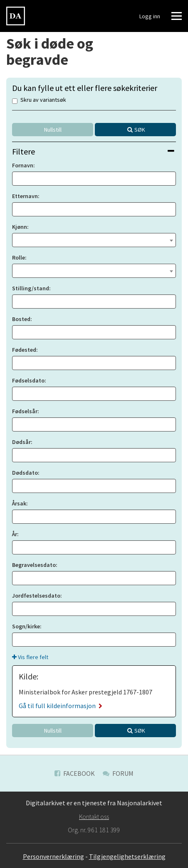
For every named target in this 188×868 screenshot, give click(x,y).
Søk (140, 130)
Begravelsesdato (34, 565)
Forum (118, 773)
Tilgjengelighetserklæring (127, 856)
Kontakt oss (94, 817)
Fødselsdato (28, 380)
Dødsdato (25, 473)
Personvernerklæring (53, 856)
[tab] (94, 151)
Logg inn (150, 16)
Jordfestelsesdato (36, 596)
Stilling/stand (31, 288)
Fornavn (23, 165)
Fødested (24, 350)
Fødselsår (25, 411)
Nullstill (53, 130)
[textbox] (94, 239)
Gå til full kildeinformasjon (61, 706)
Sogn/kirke (26, 626)
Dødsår (21, 442)
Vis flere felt (30, 657)
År (15, 534)
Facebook (75, 773)
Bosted (21, 319)
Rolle (19, 257)
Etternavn (25, 196)
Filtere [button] (93, 151)
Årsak (19, 503)
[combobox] (94, 240)
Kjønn (20, 227)
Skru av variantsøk (39, 100)
